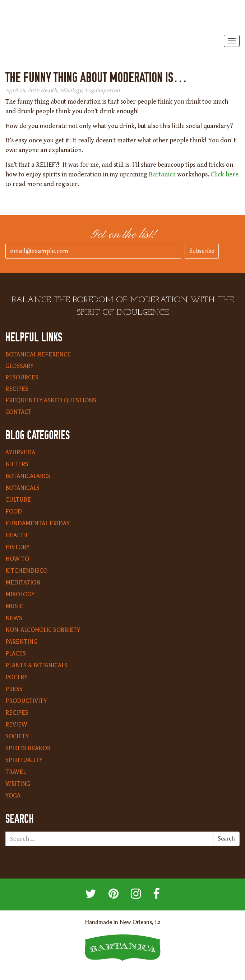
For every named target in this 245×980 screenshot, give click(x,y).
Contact (19, 412)
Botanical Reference (38, 355)
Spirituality (24, 760)
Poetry (16, 677)
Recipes (17, 389)
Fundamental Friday (38, 524)
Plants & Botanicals (36, 666)
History (17, 547)
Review (16, 725)
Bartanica (122, 18)
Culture (18, 500)
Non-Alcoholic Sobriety (43, 630)
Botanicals (22, 488)
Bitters (17, 464)
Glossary (19, 366)
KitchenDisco (26, 571)
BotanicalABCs (28, 476)
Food (14, 512)
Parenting (21, 642)
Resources (22, 378)
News (14, 618)
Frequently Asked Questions (51, 401)
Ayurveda (20, 453)
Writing (18, 784)
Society (17, 737)
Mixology (71, 91)
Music (14, 606)
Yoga (91, 91)
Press (14, 689)
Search (226, 839)
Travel (16, 772)
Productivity (26, 701)
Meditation (23, 583)
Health (49, 91)
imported (108, 91)
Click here (225, 174)
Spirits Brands (28, 748)
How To (17, 559)
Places (16, 654)
